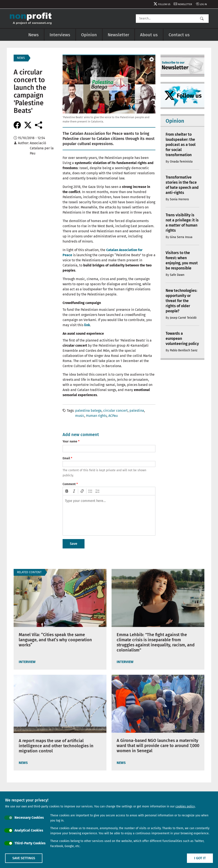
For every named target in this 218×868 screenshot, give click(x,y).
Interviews (60, 35)
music (80, 416)
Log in (203, 4)
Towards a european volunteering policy (177, 341)
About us (149, 35)
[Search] (172, 19)
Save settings (24, 858)
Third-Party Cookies (30, 843)
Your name (70, 441)
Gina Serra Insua (181, 237)
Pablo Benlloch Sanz (184, 355)
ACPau (113, 416)
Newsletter (184, 4)
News (34, 35)
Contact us (179, 35)
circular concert (115, 411)
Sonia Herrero (179, 199)
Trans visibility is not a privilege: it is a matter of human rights (181, 223)
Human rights (96, 416)
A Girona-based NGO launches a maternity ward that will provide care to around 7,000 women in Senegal (158, 746)
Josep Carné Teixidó (183, 318)
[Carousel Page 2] (144, 59)
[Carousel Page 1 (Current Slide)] (140, 59)
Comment (69, 484)
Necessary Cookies (29, 818)
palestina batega (88, 411)
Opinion (89, 35)
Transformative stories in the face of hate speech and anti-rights (182, 185)
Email (66, 458)
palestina (137, 411)
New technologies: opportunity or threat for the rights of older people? (182, 301)
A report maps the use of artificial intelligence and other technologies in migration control (57, 746)
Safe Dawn (177, 275)
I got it (200, 858)
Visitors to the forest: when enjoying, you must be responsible (182, 260)
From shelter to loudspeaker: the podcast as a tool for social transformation (181, 145)
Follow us (163, 4)
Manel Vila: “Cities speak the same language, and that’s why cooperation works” (56, 640)
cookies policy (185, 806)
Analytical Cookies (29, 830)
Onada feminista (181, 162)
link (87, 325)
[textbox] (109, 515)
